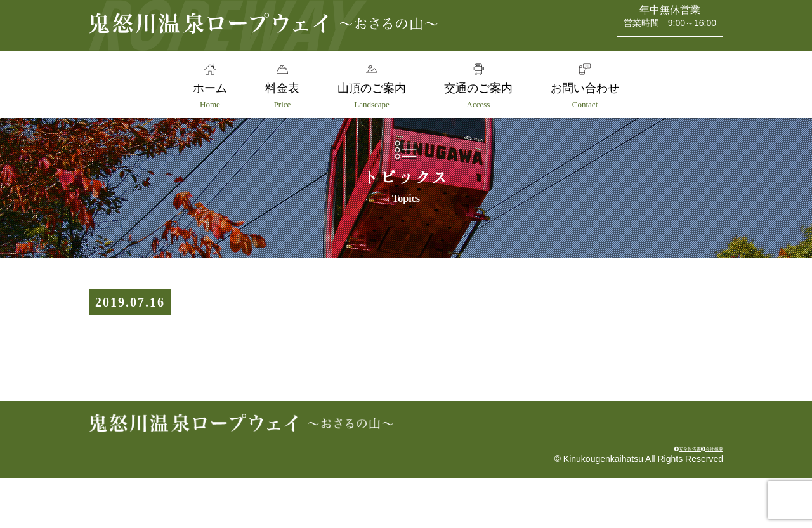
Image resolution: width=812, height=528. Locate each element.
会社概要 (698, 494)
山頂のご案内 (372, 96)
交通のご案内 (481, 96)
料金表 (280, 96)
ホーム (204, 96)
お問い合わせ (591, 96)
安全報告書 (632, 494)
